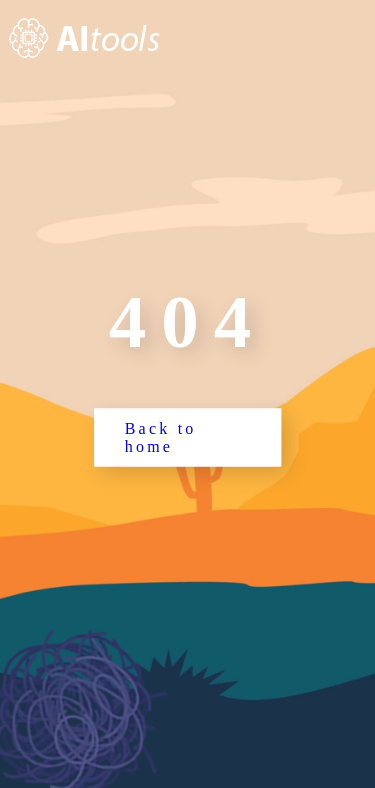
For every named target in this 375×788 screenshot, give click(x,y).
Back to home (161, 437)
